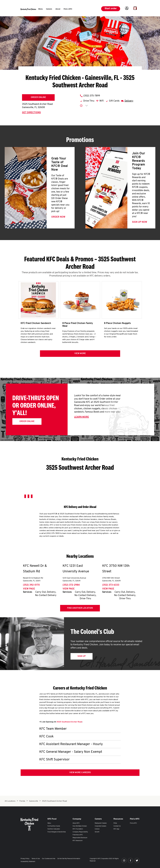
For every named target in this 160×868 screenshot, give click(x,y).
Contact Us (117, 826)
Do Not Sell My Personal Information (69, 859)
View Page (29, 589)
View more (80, 354)
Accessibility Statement (28, 862)
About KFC (76, 823)
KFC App (116, 829)
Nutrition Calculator (54, 829)
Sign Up (82, 656)
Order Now (58, 217)
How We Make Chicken (80, 826)
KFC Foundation (78, 829)
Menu (49, 823)
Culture (97, 829)
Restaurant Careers (101, 823)
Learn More (82, 417)
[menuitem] (40, 9)
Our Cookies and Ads (49, 859)
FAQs (115, 823)
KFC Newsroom (78, 841)
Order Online (38, 97)
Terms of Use (36, 859)
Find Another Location (80, 608)
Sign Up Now (140, 222)
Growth (97, 832)
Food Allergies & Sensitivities (57, 832)
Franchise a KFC (78, 835)
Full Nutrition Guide (54, 826)
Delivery (129, 101)
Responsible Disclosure (80, 838)
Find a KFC (133, 823)
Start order (111, 9)
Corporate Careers (100, 826)
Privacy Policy (25, 859)
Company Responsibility (80, 832)
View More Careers (80, 773)
